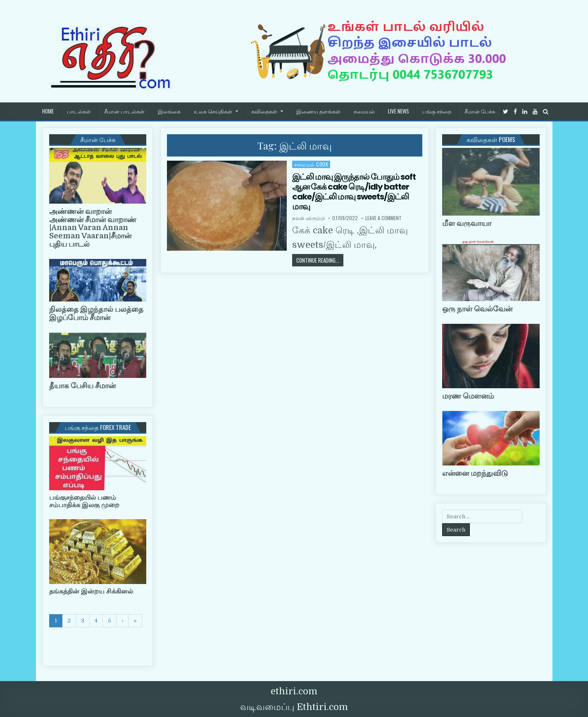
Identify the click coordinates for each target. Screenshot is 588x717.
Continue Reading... (320, 260)
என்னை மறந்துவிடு (475, 473)
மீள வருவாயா (467, 223)
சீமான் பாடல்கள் (124, 111)
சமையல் (364, 111)
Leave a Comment (383, 218)
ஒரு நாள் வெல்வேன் (477, 309)
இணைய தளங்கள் (318, 111)
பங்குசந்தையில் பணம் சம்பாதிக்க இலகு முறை (84, 501)
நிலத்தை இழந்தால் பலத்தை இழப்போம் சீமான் (96, 313)
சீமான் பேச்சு (480, 111)
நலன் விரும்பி (308, 218)
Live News (399, 111)
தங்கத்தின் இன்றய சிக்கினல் (91, 591)
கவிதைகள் (264, 111)
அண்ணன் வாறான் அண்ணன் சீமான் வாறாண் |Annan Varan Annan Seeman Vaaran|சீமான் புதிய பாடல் (93, 228)
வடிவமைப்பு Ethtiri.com (294, 707)
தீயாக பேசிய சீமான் (82, 386)
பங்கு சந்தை (437, 111)
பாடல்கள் (79, 111)
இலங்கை (169, 111)
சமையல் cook (311, 164)
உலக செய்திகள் (213, 111)
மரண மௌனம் (468, 396)
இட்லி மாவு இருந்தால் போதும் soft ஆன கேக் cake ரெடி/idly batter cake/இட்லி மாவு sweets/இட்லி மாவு (354, 192)
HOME (48, 111)
